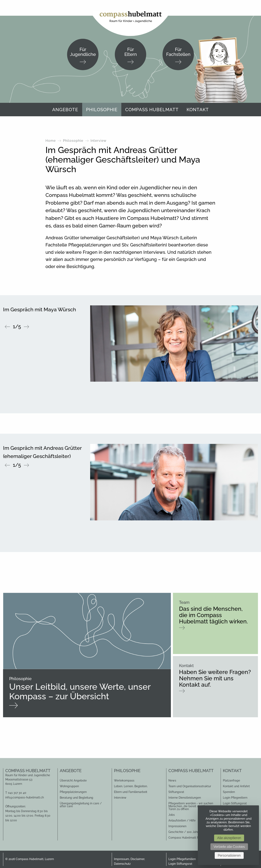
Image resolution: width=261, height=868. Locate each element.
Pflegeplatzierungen (73, 792)
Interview (120, 798)
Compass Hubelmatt (152, 110)
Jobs (172, 815)
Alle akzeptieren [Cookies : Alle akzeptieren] (229, 838)
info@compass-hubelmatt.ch (25, 797)
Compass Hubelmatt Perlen (187, 838)
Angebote (65, 110)
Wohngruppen (69, 786)
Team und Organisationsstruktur (190, 786)
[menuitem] (65, 110)
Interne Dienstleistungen (185, 798)
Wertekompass (124, 780)
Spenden (229, 792)
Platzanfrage (231, 780)
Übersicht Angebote (73, 780)
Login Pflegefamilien (182, 859)
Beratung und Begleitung (76, 798)
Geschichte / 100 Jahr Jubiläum (190, 832)
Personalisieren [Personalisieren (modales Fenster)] (229, 855)
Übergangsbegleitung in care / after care (81, 805)
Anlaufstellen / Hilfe (182, 820)
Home (51, 141)
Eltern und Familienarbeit (131, 792)
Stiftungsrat (176, 792)
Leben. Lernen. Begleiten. (131, 786)
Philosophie (102, 110)
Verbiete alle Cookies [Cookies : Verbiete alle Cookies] (229, 847)
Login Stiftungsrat (235, 803)
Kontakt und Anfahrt (236, 786)
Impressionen (177, 826)
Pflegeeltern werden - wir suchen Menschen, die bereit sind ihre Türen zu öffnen (191, 806)
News (172, 780)
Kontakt (198, 110)
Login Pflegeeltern (235, 798)
